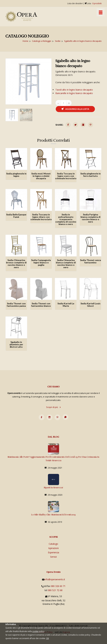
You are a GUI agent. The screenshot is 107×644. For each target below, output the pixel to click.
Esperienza (53, 552)
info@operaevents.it (55, 579)
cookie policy (38, 631)
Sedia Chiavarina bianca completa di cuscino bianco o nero (66, 264)
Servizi (53, 557)
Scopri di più (53, 407)
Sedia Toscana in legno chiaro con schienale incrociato (41, 217)
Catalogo (53, 544)
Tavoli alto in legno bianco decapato (74, 90)
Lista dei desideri (75, 3)
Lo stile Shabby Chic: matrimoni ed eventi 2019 (53, 515)
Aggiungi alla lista (75, 109)
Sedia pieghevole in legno (16, 175)
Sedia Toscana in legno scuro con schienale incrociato (66, 176)
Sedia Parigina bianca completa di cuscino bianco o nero (91, 218)
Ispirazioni (53, 548)
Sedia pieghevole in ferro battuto (91, 175)
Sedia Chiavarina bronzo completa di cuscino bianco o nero (16, 264)
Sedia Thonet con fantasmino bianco (41, 305)
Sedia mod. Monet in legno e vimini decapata (41, 176)
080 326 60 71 (58, 586)
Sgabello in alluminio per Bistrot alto (16, 344)
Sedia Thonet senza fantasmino (91, 261)
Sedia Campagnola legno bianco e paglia (41, 262)
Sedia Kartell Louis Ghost (91, 305)
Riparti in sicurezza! (53, 488)
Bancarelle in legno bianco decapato (74, 93)
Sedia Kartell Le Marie (66, 305)
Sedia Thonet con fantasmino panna (16, 305)
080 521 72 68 (55, 590)
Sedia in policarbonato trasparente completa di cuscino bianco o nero (66, 219)
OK (48, 638)
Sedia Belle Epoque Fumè (16, 216)
